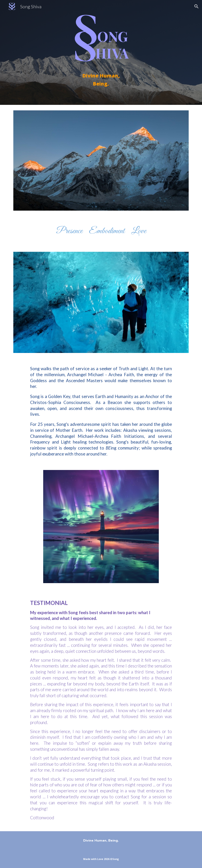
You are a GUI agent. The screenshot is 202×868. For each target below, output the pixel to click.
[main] (101, 80)
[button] (196, 6)
